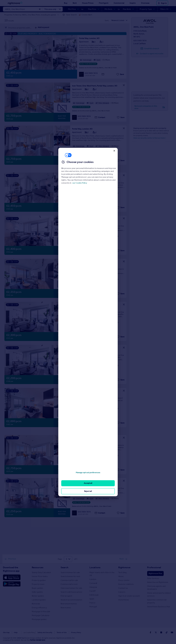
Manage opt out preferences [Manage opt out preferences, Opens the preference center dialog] (88, 472)
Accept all (88, 483)
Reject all (88, 491)
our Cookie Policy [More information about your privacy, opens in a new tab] (80, 183)
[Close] (114, 151)
